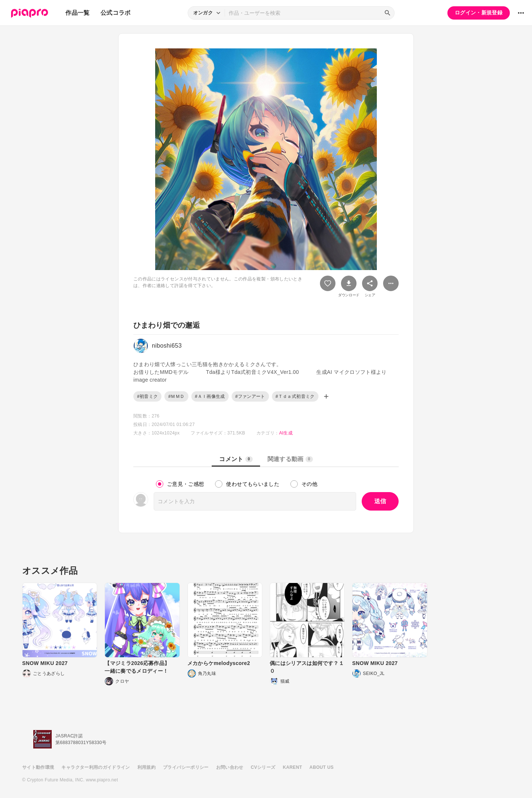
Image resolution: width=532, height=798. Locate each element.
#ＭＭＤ (176, 396)
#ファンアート (250, 396)
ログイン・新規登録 (479, 13)
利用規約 (146, 767)
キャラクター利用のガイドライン (96, 767)
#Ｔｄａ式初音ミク (295, 396)
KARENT (293, 767)
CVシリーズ (263, 767)
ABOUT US (322, 767)
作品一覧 (77, 13)
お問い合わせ (230, 767)
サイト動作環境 (38, 767)
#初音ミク (147, 396)
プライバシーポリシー (186, 767)
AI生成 (286, 433)
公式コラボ (116, 13)
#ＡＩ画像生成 (210, 396)
